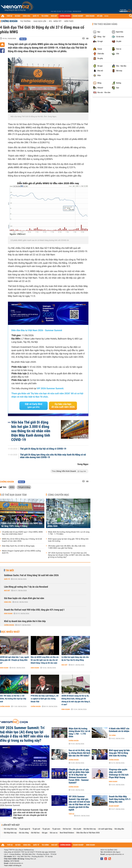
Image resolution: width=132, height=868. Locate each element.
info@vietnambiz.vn (16, 863)
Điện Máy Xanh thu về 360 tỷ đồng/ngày (18, 546)
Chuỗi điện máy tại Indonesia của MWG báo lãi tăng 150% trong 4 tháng (22, 525)
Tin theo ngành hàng (105, 24)
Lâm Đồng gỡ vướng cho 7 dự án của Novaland (26, 587)
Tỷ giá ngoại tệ (25, 829)
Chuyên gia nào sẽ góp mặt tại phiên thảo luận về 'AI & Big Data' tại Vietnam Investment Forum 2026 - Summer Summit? (79, 776)
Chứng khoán (9, 21)
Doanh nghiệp (114, 806)
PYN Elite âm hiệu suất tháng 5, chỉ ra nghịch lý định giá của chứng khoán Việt (45, 699)
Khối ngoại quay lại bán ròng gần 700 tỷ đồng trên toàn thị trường (68, 540)
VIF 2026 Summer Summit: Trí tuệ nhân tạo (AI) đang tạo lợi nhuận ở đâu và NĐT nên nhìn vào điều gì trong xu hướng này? (69, 555)
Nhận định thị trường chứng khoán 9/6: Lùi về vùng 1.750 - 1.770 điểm (69, 533)
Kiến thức (69, 21)
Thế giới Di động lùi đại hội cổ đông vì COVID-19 (43, 449)
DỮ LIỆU (100, 16)
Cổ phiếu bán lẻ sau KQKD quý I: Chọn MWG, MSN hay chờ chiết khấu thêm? (22, 533)
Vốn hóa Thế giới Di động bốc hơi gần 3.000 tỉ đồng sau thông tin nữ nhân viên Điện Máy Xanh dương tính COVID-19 (31, 431)
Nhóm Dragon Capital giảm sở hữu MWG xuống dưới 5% (21, 552)
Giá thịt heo (35, 833)
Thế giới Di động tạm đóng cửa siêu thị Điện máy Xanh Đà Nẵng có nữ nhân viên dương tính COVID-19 (53, 456)
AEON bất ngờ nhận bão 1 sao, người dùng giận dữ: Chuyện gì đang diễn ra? (14, 660)
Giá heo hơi (67, 829)
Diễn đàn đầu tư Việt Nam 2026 (88, 833)
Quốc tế (7, 579)
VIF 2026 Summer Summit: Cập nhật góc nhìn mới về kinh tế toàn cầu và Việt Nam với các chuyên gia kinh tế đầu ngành (30, 814)
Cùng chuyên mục (58, 495)
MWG (12, 487)
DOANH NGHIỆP (78, 16)
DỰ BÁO (18, 16)
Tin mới (10, 570)
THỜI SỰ (9, 16)
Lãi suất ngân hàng (105, 829)
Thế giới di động (24, 487)
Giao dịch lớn (40, 21)
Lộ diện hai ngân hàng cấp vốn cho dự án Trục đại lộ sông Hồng (75, 659)
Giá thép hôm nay (10, 833)
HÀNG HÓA (27, 16)
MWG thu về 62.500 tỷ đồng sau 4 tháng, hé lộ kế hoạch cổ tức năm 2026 (22, 540)
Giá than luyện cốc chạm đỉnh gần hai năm (24, 598)
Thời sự (71, 814)
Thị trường (25, 21)
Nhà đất (7, 591)
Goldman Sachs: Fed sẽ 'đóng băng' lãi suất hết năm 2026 (31, 575)
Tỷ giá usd (36, 829)
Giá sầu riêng (24, 833)
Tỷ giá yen (46, 829)
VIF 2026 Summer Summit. (50, 389)
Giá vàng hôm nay (10, 829)
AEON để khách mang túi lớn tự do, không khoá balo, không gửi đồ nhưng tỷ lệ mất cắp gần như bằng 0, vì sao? (76, 700)
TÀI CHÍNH (45, 16)
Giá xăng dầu (119, 829)
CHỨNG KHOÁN (65, 16)
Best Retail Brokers (67, 833)
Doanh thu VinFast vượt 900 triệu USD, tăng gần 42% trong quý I (34, 610)
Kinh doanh (8, 614)
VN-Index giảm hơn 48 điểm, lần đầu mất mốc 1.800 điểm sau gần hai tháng (67, 547)
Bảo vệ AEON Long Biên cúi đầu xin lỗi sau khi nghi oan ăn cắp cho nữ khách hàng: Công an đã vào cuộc (45, 660)
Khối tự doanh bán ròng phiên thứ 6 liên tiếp (25, 621)
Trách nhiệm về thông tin (13, 865)
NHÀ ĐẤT (54, 16)
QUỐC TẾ (36, 16)
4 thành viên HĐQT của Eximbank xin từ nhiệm (119, 730)
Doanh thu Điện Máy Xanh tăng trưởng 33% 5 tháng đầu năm (120, 799)
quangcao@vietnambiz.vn (115, 854)
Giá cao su (54, 833)
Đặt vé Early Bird (34, 406)
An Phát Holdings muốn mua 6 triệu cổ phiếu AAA (66, 525)
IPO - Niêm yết (55, 21)
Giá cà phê (77, 829)
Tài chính (112, 735)
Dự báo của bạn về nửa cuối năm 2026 (63, 406)
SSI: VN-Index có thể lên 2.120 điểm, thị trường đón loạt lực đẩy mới (13, 699)
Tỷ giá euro (56, 829)
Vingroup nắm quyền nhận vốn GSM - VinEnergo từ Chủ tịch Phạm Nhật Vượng (119, 774)
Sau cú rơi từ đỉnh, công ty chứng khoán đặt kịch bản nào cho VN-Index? (79, 753)
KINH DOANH (90, 16)
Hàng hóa (8, 602)
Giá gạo (45, 833)
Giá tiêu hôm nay (90, 829)
